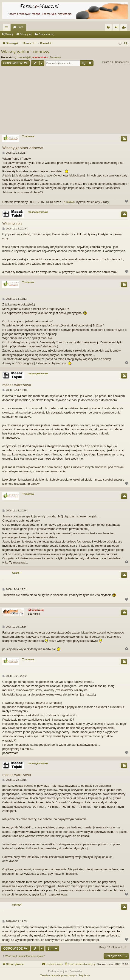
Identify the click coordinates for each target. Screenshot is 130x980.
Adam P (17, 573)
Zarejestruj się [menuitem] (125, 28)
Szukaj (9, 34)
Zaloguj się (26, 34)
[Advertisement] (65, 100)
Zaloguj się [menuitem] (117, 28)
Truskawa (55, 57)
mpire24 (17, 905)
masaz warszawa (17, 385)
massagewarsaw (38, 212)
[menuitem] (108, 27)
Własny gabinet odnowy (25, 52)
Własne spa (12, 223)
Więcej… (7, 28)
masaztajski (24, 57)
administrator (40, 57)
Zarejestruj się (46, 34)
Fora (20, 27)
